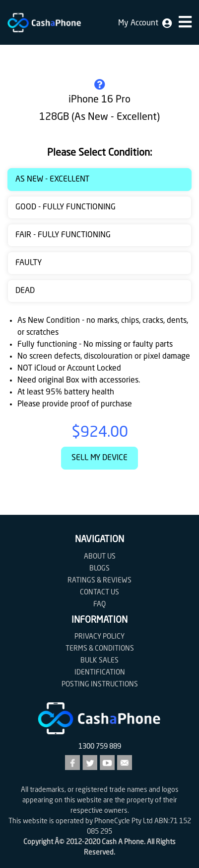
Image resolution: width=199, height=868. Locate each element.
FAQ (99, 604)
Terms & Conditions (100, 649)
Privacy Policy (99, 637)
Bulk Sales (99, 661)
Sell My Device (99, 458)
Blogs (99, 569)
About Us (100, 557)
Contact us (99, 592)
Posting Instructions (100, 684)
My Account (145, 23)
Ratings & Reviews (99, 580)
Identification (100, 673)
